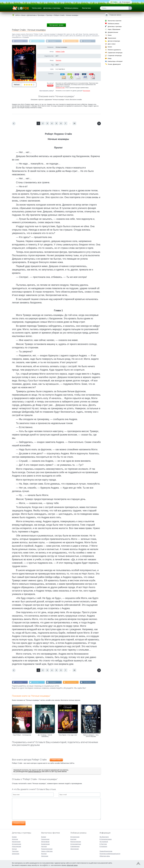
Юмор (110, 58)
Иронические (16, 842)
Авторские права (56, 25)
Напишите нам (60, 88)
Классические (16, 846)
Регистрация (126, 2)
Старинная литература (115, 56)
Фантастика (86, 8)
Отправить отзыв (19, 824)
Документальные (113, 32)
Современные (75, 846)
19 (74, 124)
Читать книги (37, 8)
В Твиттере (37, 41)
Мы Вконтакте (91, 41)
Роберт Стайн (60, 52)
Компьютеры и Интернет (115, 61)
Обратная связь (105, 856)
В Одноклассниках (75, 41)
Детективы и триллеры (52, 8)
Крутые (14, 849)
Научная (44, 846)
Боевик (14, 837)
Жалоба (50, 86)
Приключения (112, 38)
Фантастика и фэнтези (115, 21)
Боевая (44, 837)
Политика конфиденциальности (110, 854)
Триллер (58, 61)
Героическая (45, 839)
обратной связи (72, 865)
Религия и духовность (114, 50)
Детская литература (114, 41)
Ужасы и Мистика (47, 851)
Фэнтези (44, 854)
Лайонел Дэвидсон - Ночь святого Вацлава (91, 736)
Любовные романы (71, 8)
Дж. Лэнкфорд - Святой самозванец (45, 736)
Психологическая (47, 849)
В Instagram (55, 41)
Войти (115, 2)
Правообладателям (106, 851)
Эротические (75, 849)
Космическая (45, 844)
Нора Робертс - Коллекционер (22, 736)
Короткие (73, 839)
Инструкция (86, 91)
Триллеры (15, 851)
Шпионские (16, 854)
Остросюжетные (76, 844)
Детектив (15, 839)
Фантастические (76, 842)
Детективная (45, 842)
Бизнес (110, 47)
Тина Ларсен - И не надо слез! (68, 736)
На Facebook (20, 41)
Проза (110, 35)
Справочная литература (115, 53)
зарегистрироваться (35, 772)
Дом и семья (112, 44)
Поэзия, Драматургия (114, 64)
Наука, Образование (114, 29)
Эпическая (45, 856)
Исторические (17, 844)
